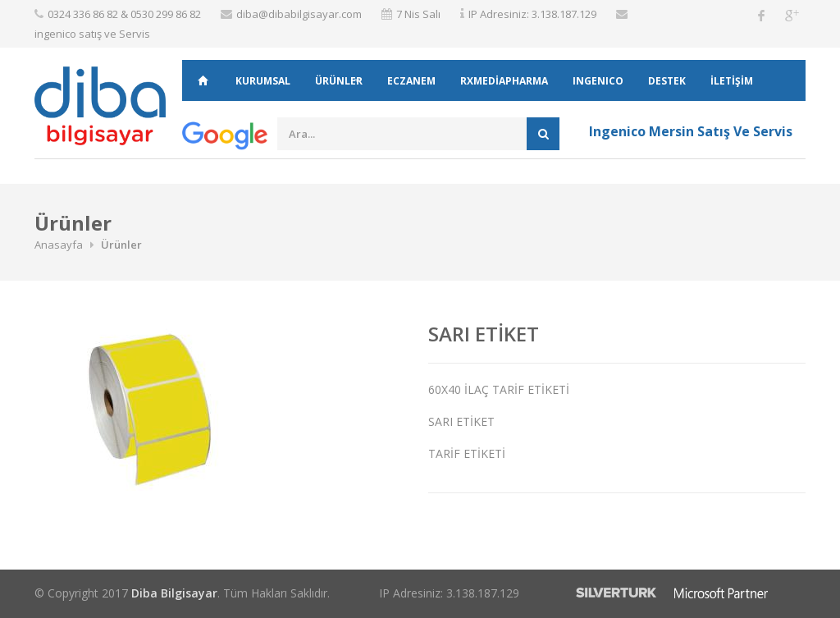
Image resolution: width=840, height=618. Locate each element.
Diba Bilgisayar (174, 593)
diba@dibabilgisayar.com (299, 14)
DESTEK (667, 81)
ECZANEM (411, 81)
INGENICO (598, 81)
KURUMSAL (263, 81)
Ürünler (339, 81)
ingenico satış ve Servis (92, 34)
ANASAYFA (203, 80)
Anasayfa (59, 245)
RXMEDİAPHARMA (504, 81)
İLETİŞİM (732, 81)
